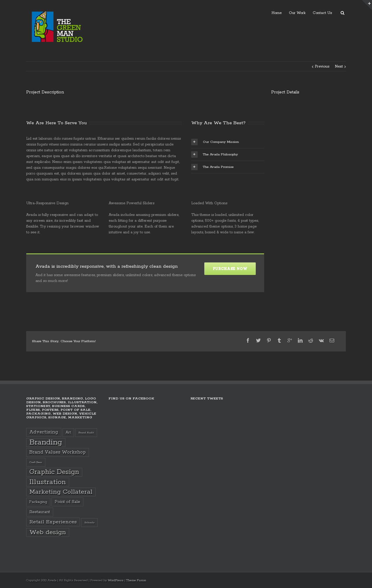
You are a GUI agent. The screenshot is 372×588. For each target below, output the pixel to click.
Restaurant (40, 512)
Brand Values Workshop (58, 452)
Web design (48, 532)
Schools (89, 523)
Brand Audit (86, 433)
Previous (322, 66)
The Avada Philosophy (215, 154)
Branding (46, 443)
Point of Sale (67, 502)
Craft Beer (36, 462)
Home (277, 13)
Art (68, 432)
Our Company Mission (215, 142)
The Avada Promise (212, 167)
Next (339, 66)
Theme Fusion (136, 580)
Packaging (38, 502)
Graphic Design (54, 472)
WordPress (116, 580)
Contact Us (322, 13)
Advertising (44, 432)
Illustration (48, 482)
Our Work (297, 13)
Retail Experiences (53, 522)
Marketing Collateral (61, 492)
